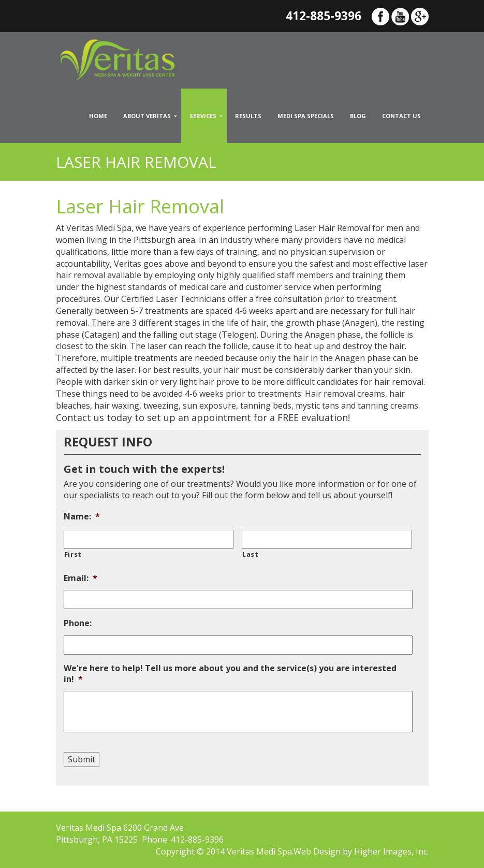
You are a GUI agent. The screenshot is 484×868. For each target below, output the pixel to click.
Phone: (78, 623)
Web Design (317, 851)
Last (251, 554)
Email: (80, 578)
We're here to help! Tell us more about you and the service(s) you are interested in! (230, 674)
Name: (82, 517)
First (73, 554)
